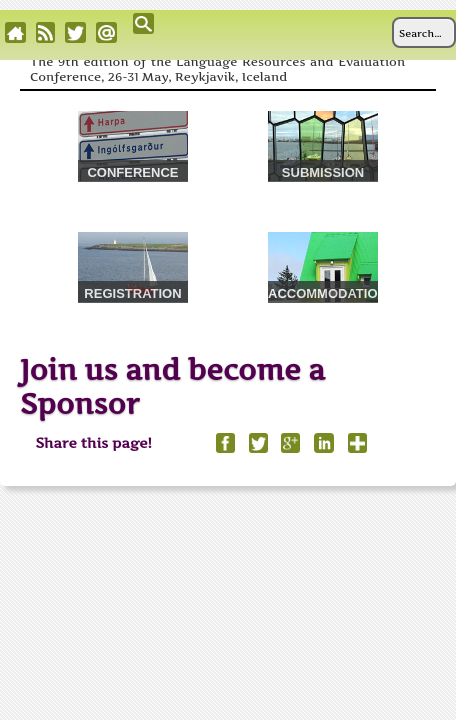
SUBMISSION (323, 172)
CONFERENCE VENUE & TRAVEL (132, 173)
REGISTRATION (132, 293)
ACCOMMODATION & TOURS (323, 294)
